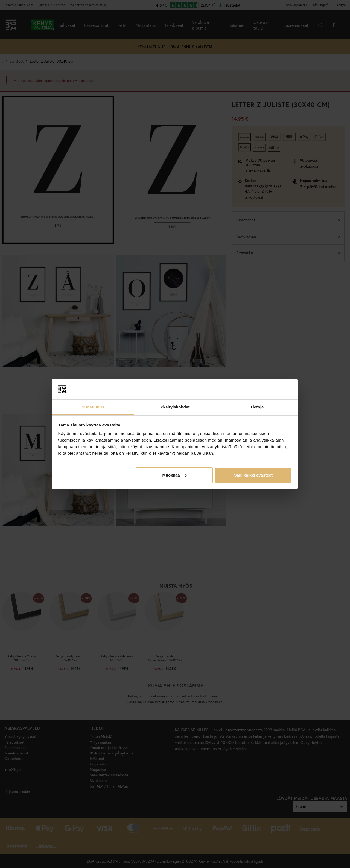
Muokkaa (174, 475)
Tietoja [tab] (257, 407)
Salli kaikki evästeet (253, 475)
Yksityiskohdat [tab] (175, 407)
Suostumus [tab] (93, 407)
